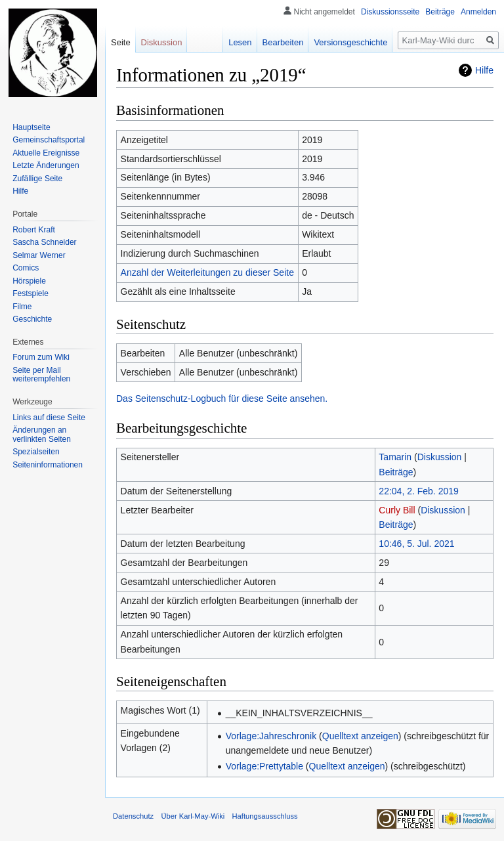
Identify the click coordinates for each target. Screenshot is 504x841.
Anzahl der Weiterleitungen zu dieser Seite (207, 272)
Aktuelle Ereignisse (46, 153)
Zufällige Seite (37, 179)
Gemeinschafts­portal (49, 140)
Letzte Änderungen (46, 165)
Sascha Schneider (44, 242)
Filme (22, 307)
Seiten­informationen (48, 465)
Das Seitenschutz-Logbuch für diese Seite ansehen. (222, 399)
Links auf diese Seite (49, 418)
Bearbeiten (283, 42)
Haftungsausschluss (265, 816)
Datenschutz (133, 816)
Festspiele (31, 293)
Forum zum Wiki (41, 357)
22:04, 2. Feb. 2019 (418, 491)
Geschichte (32, 319)
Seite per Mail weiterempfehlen (41, 375)
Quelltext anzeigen (360, 736)
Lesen (240, 42)
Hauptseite (31, 127)
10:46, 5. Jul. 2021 (416, 544)
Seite (121, 42)
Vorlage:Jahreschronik (271, 736)
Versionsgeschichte (350, 42)
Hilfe (484, 70)
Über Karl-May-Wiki (193, 816)
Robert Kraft (34, 230)
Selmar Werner (39, 255)
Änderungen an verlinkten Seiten (42, 435)
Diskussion (440, 457)
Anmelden (478, 12)
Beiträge (396, 472)
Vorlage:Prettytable (264, 766)
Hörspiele (29, 281)
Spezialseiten (36, 452)
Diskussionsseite (390, 12)
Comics (26, 268)
